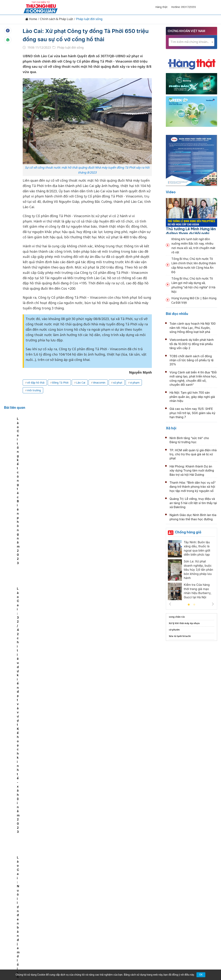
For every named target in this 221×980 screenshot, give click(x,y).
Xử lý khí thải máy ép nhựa (184, 623)
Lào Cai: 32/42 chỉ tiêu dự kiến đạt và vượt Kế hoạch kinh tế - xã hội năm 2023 (138, 454)
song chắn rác (177, 617)
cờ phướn (174, 630)
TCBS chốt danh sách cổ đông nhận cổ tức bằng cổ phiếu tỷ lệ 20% (191, 360)
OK (201, 975)
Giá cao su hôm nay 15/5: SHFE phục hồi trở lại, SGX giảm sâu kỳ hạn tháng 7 (192, 413)
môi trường (34, 390)
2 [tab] (194, 605)
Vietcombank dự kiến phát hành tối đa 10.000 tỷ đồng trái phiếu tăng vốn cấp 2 (192, 344)
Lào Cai (81, 383)
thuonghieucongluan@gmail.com (95, 928)
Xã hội (171, 428)
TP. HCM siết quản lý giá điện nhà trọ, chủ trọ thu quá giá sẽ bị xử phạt (193, 454)
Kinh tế (49, 904)
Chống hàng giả (188, 532)
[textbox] (191, 42)
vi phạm (135, 383)
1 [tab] (189, 605)
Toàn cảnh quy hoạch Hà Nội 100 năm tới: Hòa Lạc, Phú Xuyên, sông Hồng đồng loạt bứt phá (193, 328)
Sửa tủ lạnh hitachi (180, 636)
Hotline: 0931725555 (184, 7)
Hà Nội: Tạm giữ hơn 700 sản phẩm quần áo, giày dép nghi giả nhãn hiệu (192, 397)
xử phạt (118, 383)
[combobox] (191, 42)
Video (171, 192)
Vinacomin (99, 383)
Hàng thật (161, 7)
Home (31, 19)
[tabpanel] (32, 446)
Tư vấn (160, 904)
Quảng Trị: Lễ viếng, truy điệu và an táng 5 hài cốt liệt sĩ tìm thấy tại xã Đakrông (193, 503)
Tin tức (36, 904)
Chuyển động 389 (92, 904)
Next (213, 604)
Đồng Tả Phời (60, 383)
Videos (186, 904)
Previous (170, 604)
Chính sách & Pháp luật (124, 904)
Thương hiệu (67, 904)
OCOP (148, 904)
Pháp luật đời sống (89, 19)
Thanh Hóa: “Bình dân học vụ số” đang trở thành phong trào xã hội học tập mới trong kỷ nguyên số (193, 487)
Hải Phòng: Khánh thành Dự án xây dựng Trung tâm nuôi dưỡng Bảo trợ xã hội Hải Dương (192, 470)
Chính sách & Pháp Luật (57, 19)
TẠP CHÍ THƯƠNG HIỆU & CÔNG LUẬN (109, 963)
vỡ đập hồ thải (36, 383)
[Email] (40, 934)
